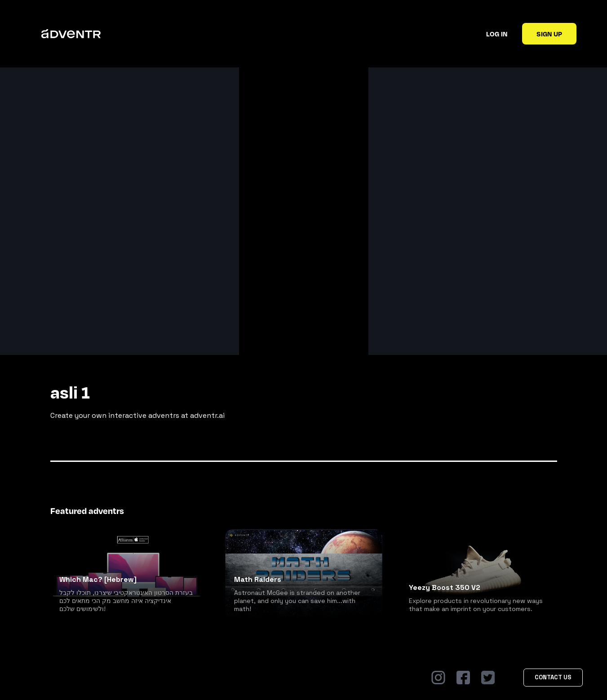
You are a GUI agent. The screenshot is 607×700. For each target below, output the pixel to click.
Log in (497, 34)
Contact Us (553, 677)
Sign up (549, 34)
